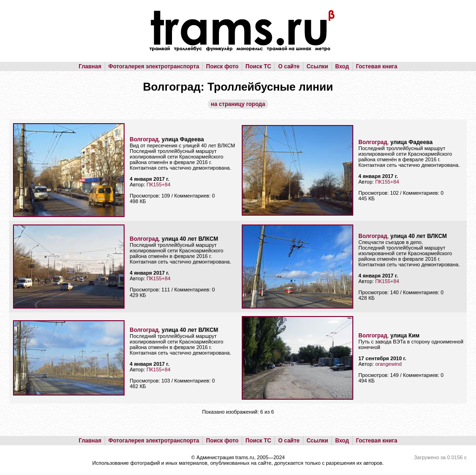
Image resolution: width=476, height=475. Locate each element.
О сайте (289, 66)
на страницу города (238, 104)
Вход (342, 66)
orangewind (388, 364)
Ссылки (317, 66)
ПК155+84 (158, 185)
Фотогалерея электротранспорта (154, 66)
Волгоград (144, 139)
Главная (90, 66)
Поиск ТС (258, 66)
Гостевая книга (377, 66)
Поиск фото (222, 66)
